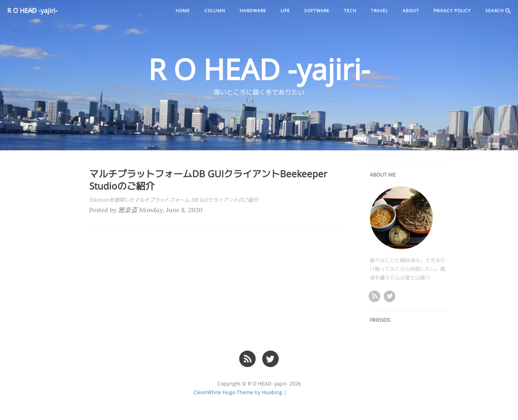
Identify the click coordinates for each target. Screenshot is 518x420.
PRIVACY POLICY (452, 11)
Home (183, 11)
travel (380, 11)
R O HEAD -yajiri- (32, 11)
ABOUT (411, 11)
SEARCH (498, 11)
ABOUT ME (383, 175)
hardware (253, 11)
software (317, 11)
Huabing (272, 392)
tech (350, 11)
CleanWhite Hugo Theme (223, 392)
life (285, 11)
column (215, 11)
